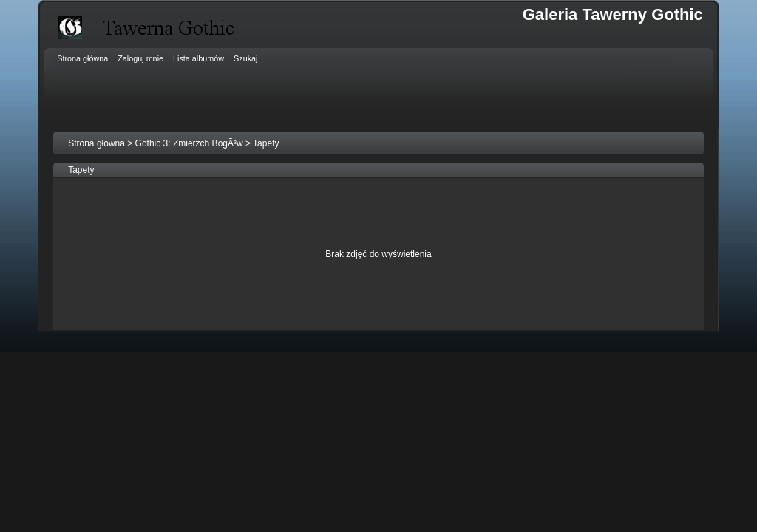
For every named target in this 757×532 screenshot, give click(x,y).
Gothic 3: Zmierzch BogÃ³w (189, 143)
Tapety (266, 143)
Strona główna (96, 143)
